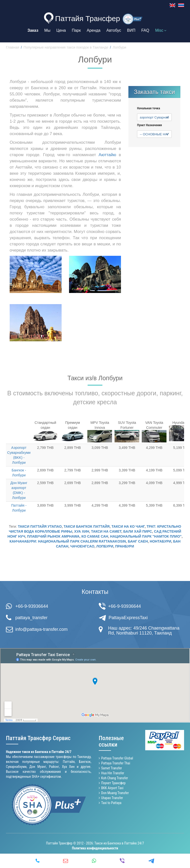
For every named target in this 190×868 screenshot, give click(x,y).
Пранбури (125, 546)
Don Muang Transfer (115, 793)
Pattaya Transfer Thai (116, 763)
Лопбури (105, 546)
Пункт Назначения (149, 125)
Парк (76, 30)
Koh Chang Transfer (115, 778)
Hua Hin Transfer (113, 773)
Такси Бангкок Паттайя (87, 526)
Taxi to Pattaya (111, 803)
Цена (61, 30)
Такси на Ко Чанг (128, 526)
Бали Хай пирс (138, 531)
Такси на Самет (106, 531)
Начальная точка (149, 108)
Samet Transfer (112, 768)
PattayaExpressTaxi (128, 618)
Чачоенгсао (82, 546)
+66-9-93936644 (32, 606)
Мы (47, 30)
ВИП (131, 30)
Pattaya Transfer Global (117, 758)
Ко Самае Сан (95, 536)
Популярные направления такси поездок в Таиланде (66, 47)
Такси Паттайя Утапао (40, 526)
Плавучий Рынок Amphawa (53, 536)
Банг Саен (138, 541)
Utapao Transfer (112, 798)
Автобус (114, 30)
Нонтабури (160, 541)
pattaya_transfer (31, 618)
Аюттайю (107, 155)
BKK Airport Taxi (112, 788)
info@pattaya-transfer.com (41, 629)
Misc (161, 30)
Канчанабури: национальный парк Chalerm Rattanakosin (68, 541)
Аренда (94, 30)
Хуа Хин (82, 531)
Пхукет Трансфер (113, 783)
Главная (12, 47)
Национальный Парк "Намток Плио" (146, 536)
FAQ (145, 30)
